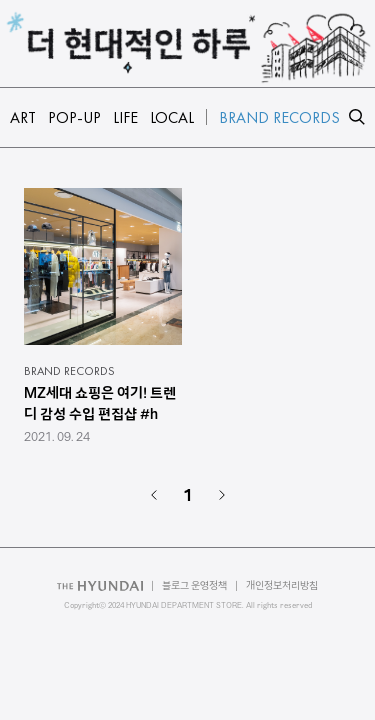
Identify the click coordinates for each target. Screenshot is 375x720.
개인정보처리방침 (282, 585)
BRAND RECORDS (69, 371)
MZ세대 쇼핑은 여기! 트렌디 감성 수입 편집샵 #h (100, 403)
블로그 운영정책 (194, 585)
